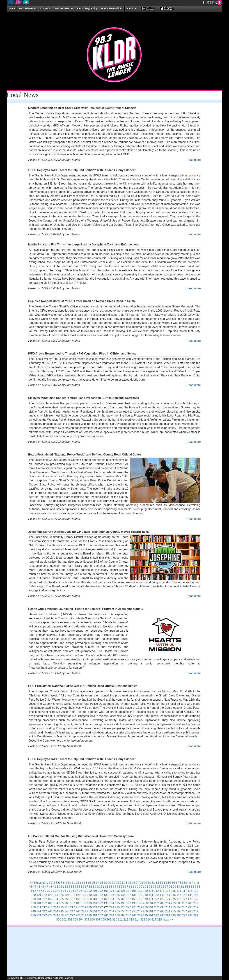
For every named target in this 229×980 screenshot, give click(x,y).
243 (50, 911)
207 (185, 903)
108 (134, 891)
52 (67, 887)
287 (129, 915)
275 (61, 915)
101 (95, 891)
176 (179, 899)
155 (61, 899)
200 (145, 903)
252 (101, 911)
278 (78, 915)
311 (120, 920)
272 (44, 915)
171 (151, 899)
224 (112, 907)
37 (177, 883)
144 (168, 895)
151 (39, 899)
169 (140, 899)
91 (52, 891)
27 (137, 883)
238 (190, 907)
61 (102, 887)
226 (123, 907)
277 (73, 915)
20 (109, 883)
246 (67, 911)
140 (145, 895)
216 (67, 907)
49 (54, 887)
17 (97, 883)
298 (190, 915)
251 (95, 911)
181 (39, 903)
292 (156, 915)
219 (84, 907)
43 (31, 887)
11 (73, 883)
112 (156, 891)
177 (185, 899)
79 (175, 887)
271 (39, 915)
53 (70, 887)
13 (81, 883)
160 (89, 899)
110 (145, 891)
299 (196, 915)
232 (156, 907)
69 (134, 887)
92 (56, 891)
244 (56, 911)
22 (117, 883)
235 (173, 907)
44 (35, 887)
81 (182, 887)
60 (99, 887)
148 (190, 895)
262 (156, 911)
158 (78, 899)
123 (50, 895)
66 (123, 887)
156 (67, 899)
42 (197, 883)
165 (117, 899)
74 (155, 887)
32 (157, 883)
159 (84, 899)
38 (181, 883)
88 (40, 891)
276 (67, 915)
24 (125, 883)
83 (191, 887)
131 (95, 895)
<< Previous (38, 883)
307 (98, 920)
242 (44, 911)
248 (78, 911)
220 (89, 907)
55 (79, 887)
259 (140, 911)
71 (143, 887)
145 (173, 895)
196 (123, 903)
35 (169, 883)
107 (129, 891)
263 (162, 911)
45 (38, 887)
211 (39, 907)
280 (89, 915)
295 (173, 915)
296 (179, 915)
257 (129, 911)
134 (112, 895)
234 (168, 907)
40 (189, 883)
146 (179, 895)
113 (162, 891)
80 (178, 887)
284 (112, 915)
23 (121, 883)
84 (194, 887)
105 (117, 891)
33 (161, 883)
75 (159, 887)
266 (179, 911)
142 (156, 895)
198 (134, 903)
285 (117, 915)
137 (129, 895)
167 (129, 899)
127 (73, 895)
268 (190, 911)
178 (190, 899)
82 (187, 887)
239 (196, 907)
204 (168, 903)
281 (95, 915)
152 (44, 899)
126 (67, 895)
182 (44, 903)
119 (196, 891)
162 (101, 899)
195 (117, 903)
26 (133, 883)
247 (73, 911)
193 (106, 903)
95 (68, 891)
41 (193, 883)
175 (173, 899)
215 (61, 907)
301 (64, 920)
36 (173, 883)
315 (143, 920)
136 (123, 895)
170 (145, 899)
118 (190, 891)
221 (95, 907)
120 (33, 895)
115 (173, 891)
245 (61, 911)
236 (179, 907)
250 (89, 911)
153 (50, 899)
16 (93, 883)
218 (78, 907)
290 (145, 915)
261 (151, 911)
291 (151, 915)
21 (113, 883)
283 (106, 915)
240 (33, 911)
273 (50, 915)
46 (43, 887)
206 (179, 903)
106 (123, 891)
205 (173, 903)
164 (112, 899)
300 (59, 920)
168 (134, 899)
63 (111, 887)
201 (151, 903)
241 (39, 911)
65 (118, 887)
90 (49, 891)
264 (168, 911)
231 (151, 907)
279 (84, 915)
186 (67, 903)
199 (140, 903)
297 (185, 915)
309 (109, 920)
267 (185, 911)
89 (45, 891)
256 (123, 911)
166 (123, 899)
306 (92, 920)
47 (47, 887)
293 (162, 915)
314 (137, 920)
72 (146, 887)
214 (56, 907)
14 (85, 883)
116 (179, 891)
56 (83, 887)
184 (56, 903)
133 (106, 895)
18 (101, 883)
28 (141, 883)
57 (86, 887)
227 (129, 907)
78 (171, 887)
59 (95, 887)
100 (89, 891)
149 (196, 895)
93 (61, 891)
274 (56, 915)
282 (101, 915)
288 (134, 915)
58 (91, 887)
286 (123, 915)
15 (89, 883)
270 (33, 915)
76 (162, 887)
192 (101, 903)
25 (129, 883)
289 (140, 915)
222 (101, 907)
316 (148, 920)
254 (112, 911)
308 (103, 920)
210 (33, 907)
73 (150, 887)
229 (140, 907)
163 (106, 899)
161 (95, 899)
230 (145, 907)
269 (196, 911)
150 (33, 899)
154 (56, 899)
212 (44, 907)
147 (185, 895)
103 (106, 891)
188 (78, 903)
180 (33, 903)
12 (77, 883)
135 (117, 895)
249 (84, 911)
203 (162, 903)
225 (117, 907)
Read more (194, 160)
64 (115, 887)
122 (44, 895)
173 (162, 899)
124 (56, 895)
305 (87, 920)
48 (51, 887)
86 (33, 891)
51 (63, 887)
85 (198, 887)
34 (165, 883)
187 (73, 903)
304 (81, 920)
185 (61, 903)
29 (145, 883)
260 (145, 911)
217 (73, 907)
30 (149, 883)
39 (185, 883)
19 (105, 883)
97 (77, 891)
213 (50, 907)
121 (39, 895)
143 (162, 895)
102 (101, 891)
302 (70, 920)
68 (130, 887)
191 (95, 903)
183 (50, 903)
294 (168, 915)
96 (72, 891)
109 (140, 891)
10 (69, 883)
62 (107, 887)
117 (185, 891)
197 (129, 903)
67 (127, 887)
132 (101, 895)
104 (112, 891)
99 (84, 891)
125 (61, 895)
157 (73, 899)
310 (115, 920)
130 (89, 895)
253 (106, 911)
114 (168, 891)
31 (153, 883)
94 (65, 891)
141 (151, 895)
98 (81, 891)
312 (126, 920)
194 (112, 903)
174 (168, 899)
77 (166, 887)
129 (84, 895)
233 (162, 907)
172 (156, 899)
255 (117, 911)
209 (196, 903)
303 (75, 920)
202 (156, 903)
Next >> (168, 920)
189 (84, 903)
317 (154, 920)
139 (140, 895)
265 (173, 911)
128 (78, 895)
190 (89, 903)
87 (36, 891)
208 (190, 903)
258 (134, 911)
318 (160, 920)
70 (139, 887)
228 (134, 907)
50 (59, 887)
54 (75, 887)
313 (131, 920)
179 (196, 899)
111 (151, 891)
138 (134, 895)
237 (185, 907)
